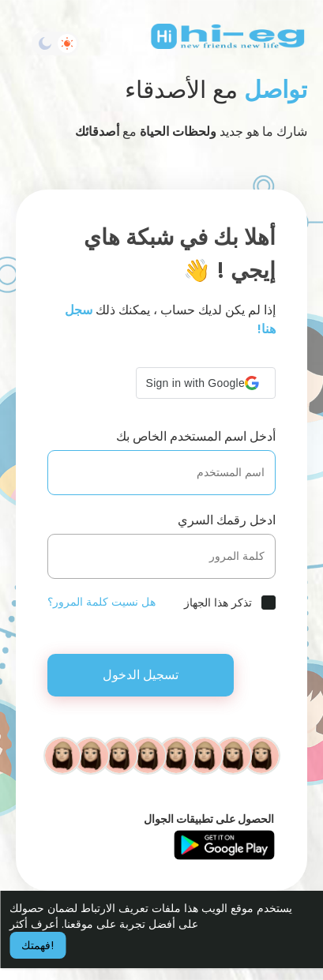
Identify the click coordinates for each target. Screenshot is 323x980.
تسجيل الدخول (141, 675)
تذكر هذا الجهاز (218, 603)
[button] (206, 383)
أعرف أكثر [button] (34, 924)
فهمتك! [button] (38, 945)
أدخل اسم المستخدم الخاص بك (196, 436)
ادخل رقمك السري (227, 520)
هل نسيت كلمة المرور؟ (101, 602)
